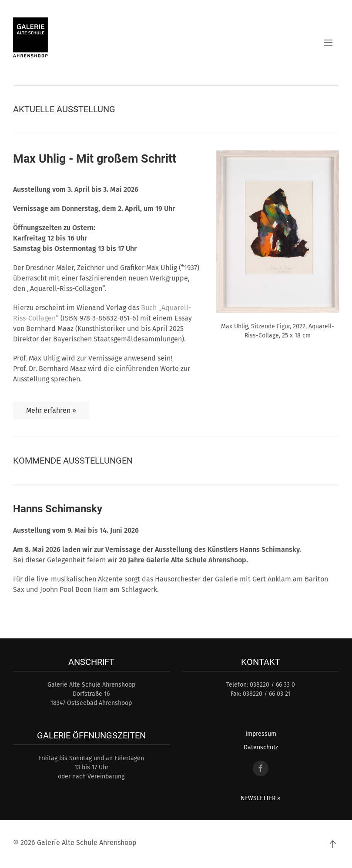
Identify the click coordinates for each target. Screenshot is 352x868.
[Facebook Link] (261, 768)
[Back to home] (30, 38)
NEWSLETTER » (261, 798)
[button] (328, 43)
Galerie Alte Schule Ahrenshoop (87, 843)
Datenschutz (261, 747)
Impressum (261, 734)
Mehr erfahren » (51, 410)
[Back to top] (332, 844)
